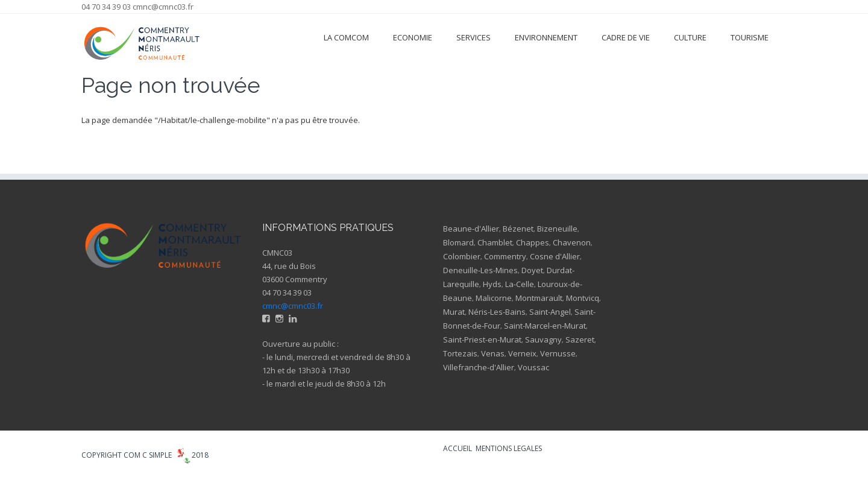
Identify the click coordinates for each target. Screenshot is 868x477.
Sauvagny (543, 340)
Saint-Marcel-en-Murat (545, 326)
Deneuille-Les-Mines (480, 270)
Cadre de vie (626, 37)
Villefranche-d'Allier (479, 367)
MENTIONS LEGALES (509, 448)
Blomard (458, 242)
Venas (493, 353)
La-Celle (520, 284)
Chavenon (572, 242)
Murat (454, 312)
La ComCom (346, 37)
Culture (690, 37)
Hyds (492, 284)
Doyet (532, 270)
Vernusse (558, 353)
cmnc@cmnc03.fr (163, 7)
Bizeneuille (557, 229)
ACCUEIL (458, 448)
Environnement (546, 37)
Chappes (533, 242)
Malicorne (494, 298)
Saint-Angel (550, 312)
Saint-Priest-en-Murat (482, 340)
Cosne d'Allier (555, 256)
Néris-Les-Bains (497, 312)
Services (473, 37)
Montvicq (583, 298)
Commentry (505, 256)
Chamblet (495, 242)
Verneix (522, 353)
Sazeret (580, 340)
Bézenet (518, 229)
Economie (413, 37)
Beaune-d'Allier (471, 229)
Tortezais (460, 353)
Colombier (462, 256)
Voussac (533, 367)
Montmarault (539, 298)
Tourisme (750, 37)
